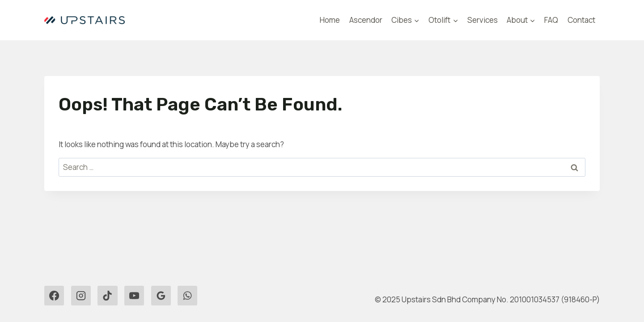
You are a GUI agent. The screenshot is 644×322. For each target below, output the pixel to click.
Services (483, 20)
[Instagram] (81, 296)
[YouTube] (134, 296)
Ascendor (366, 20)
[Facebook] (54, 296)
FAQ (551, 20)
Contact (581, 20)
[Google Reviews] (161, 296)
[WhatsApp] (187, 296)
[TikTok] (107, 296)
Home (330, 20)
